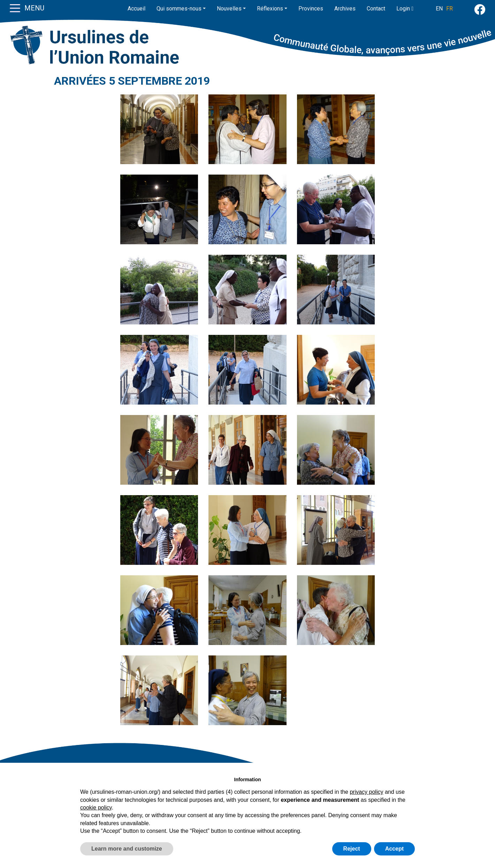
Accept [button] (394, 849)
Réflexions (270, 9)
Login (405, 9)
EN (439, 9)
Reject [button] (352, 849)
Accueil (136, 9)
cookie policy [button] (96, 808)
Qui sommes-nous (179, 9)
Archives (345, 9)
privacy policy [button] (366, 792)
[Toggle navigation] (15, 8)
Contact (376, 9)
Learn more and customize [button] (127, 849)
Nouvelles (229, 9)
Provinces (311, 9)
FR (450, 9)
